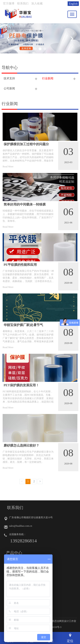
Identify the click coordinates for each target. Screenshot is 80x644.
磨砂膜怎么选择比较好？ (21, 445)
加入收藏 (37, 4)
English (73, 4)
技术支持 (9, 78)
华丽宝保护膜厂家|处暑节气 (23, 325)
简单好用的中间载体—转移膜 (25, 204)
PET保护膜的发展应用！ (21, 385)
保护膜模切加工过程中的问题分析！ (26, 145)
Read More (8, 167)
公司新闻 (9, 88)
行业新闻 (48, 78)
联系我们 (23, 4)
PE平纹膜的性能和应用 (20, 265)
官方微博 (9, 4)
